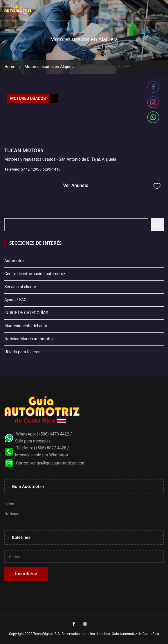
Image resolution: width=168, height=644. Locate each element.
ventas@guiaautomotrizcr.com (58, 463)
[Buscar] (157, 225)
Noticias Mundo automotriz (29, 339)
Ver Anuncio (76, 185)
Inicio (9, 504)
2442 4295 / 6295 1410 (41, 169)
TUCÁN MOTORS (24, 150)
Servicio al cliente (20, 287)
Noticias (12, 514)
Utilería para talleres (22, 352)
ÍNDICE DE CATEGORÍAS (26, 313)
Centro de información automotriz (35, 274)
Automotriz (14, 261)
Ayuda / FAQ (16, 300)
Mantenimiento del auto (26, 326)
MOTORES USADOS (28, 98)
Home (10, 67)
